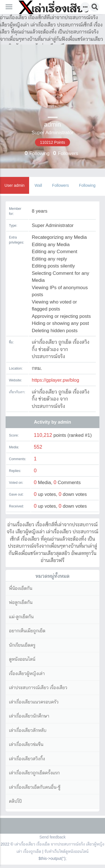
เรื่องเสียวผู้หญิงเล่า (27, 674)
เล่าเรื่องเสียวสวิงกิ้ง (27, 759)
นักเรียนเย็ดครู (22, 645)
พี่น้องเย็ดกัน (21, 588)
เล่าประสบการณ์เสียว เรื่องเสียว (38, 688)
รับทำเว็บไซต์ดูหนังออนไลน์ (67, 851)
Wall (38, 185)
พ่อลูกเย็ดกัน (21, 602)
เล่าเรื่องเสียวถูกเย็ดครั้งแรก (34, 773)
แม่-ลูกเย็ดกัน (21, 617)
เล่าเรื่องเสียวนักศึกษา (29, 716)
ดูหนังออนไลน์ (22, 659)
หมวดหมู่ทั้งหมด (53, 576)
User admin (15, 185)
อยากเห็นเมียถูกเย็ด (27, 631)
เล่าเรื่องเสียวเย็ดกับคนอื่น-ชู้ (35, 787)
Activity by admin (52, 422)
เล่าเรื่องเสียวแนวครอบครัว (34, 702)
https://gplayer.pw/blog (55, 380)
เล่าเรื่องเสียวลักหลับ (28, 730)
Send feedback (53, 837)
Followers (60, 185)
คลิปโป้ (15, 801)
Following (87, 185)
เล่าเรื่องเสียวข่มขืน (26, 744)
